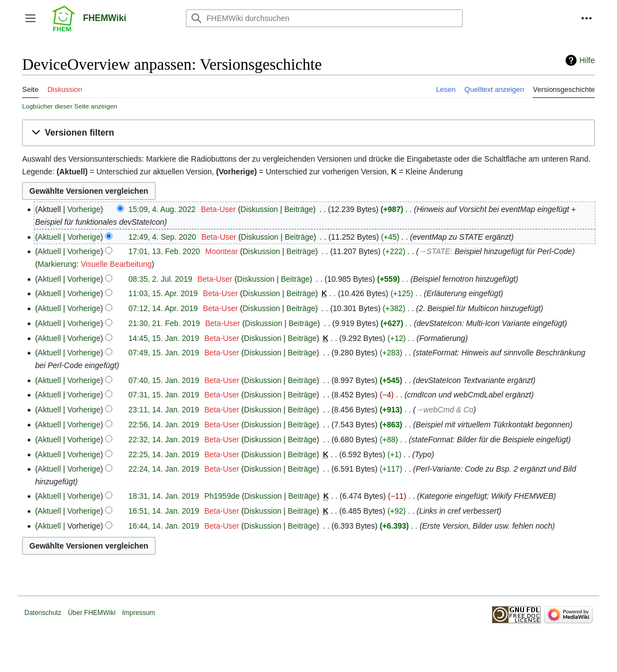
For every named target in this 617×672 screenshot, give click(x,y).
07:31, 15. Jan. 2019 (164, 395)
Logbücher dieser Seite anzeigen (70, 106)
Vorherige (84, 209)
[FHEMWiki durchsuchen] (324, 18)
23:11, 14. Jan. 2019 (164, 410)
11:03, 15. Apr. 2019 (163, 293)
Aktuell (49, 237)
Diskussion (260, 209)
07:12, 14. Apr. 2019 (163, 308)
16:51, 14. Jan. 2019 (164, 511)
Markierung (57, 264)
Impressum (139, 613)
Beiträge (299, 209)
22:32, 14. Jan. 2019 (164, 440)
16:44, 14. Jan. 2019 (164, 526)
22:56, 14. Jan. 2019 (164, 425)
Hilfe (587, 60)
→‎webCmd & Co (444, 410)
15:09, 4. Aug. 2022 (162, 209)
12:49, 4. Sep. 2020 (162, 237)
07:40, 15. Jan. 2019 (164, 380)
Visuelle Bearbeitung (116, 264)
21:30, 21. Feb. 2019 (164, 323)
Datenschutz (43, 613)
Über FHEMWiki (92, 613)
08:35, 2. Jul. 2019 (160, 279)
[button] (30, 18)
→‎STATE (435, 251)
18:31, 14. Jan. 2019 (164, 496)
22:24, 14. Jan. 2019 (164, 469)
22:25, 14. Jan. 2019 (164, 454)
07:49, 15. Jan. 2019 (164, 353)
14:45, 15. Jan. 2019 (164, 338)
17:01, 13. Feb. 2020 (164, 251)
